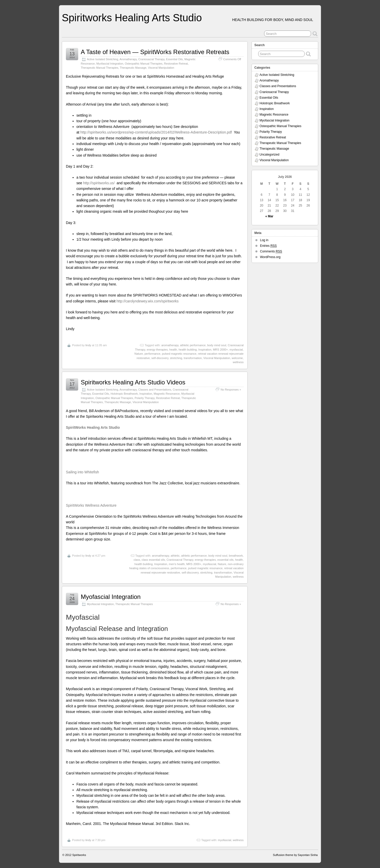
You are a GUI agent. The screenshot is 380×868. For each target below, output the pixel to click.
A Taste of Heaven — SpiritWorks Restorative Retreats (155, 52)
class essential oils (153, 560)
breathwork (236, 556)
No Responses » (231, 390)
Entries (268, 246)
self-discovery (160, 358)
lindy (88, 345)
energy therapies (157, 350)
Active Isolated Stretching (103, 59)
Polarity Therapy (145, 398)
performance (153, 354)
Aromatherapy (128, 59)
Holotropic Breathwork (124, 394)
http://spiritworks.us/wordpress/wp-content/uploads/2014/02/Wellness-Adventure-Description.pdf (156, 132)
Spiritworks (79, 855)
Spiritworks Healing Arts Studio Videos (133, 382)
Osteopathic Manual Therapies (144, 64)
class (137, 560)
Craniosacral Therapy (151, 59)
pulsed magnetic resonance (179, 354)
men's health (177, 564)
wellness (238, 362)
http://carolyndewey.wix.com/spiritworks (147, 301)
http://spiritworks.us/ (99, 183)
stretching (176, 358)
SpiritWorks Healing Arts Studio (93, 427)
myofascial (236, 350)
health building (188, 350)
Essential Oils (174, 59)
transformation (193, 358)
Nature (139, 354)
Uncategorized (269, 155)
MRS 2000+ (220, 350)
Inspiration (205, 350)
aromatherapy (170, 345)
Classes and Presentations (155, 390)
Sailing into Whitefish (82, 472)
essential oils (226, 560)
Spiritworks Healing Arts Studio (132, 18)
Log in (264, 240)
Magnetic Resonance (167, 394)
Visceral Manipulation (161, 68)
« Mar (269, 216)
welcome (237, 358)
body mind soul (217, 345)
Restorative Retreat (176, 64)
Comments (271, 252)
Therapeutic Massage (133, 68)
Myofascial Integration (110, 64)
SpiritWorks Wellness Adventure (91, 505)
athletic (175, 556)
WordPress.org (270, 257)
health (173, 350)
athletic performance (193, 345)
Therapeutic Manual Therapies (99, 68)
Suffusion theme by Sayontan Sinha (295, 855)
